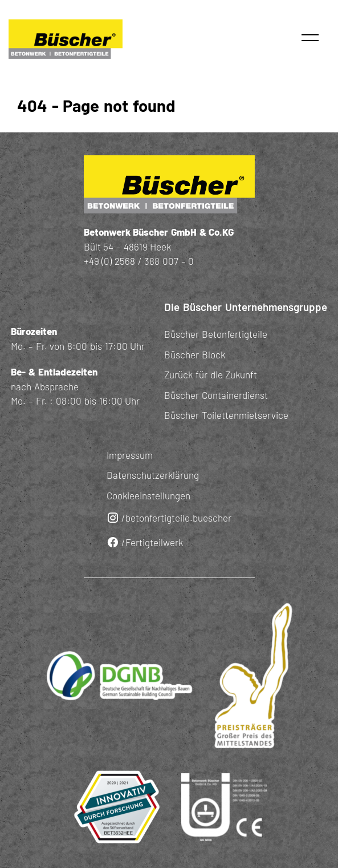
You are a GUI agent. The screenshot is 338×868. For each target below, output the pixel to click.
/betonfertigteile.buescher (169, 518)
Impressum (130, 455)
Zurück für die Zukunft (211, 374)
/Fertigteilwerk (145, 542)
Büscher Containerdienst (216, 395)
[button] (310, 38)
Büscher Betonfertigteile (216, 334)
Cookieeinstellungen (148, 495)
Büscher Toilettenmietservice (226, 415)
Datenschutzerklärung (153, 475)
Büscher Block (195, 354)
